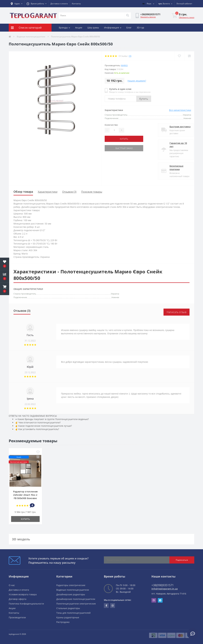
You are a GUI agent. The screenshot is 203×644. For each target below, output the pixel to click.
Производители (17, 617)
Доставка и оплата (59, 4)
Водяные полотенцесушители (31, 37)
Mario (124, 65)
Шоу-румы (93, 28)
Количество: (111, 125)
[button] (17, 4)
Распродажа (63, 622)
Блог (129, 28)
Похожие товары (92, 192)
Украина (115, 294)
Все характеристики (180, 110)
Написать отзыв (177, 312)
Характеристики (48, 192)
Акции (79, 28)
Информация (113, 28)
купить (124, 139)
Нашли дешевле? (137, 81)
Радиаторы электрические (71, 585)
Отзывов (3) (69, 192)
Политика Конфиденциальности (26, 604)
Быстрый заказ (124, 148)
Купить (144, 99)
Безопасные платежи (174, 168)
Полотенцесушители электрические (76, 604)
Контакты (76, 4)
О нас (12, 585)
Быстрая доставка (177, 127)
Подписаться (182, 560)
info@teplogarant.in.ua (165, 589)
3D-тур (141, 28)
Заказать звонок (148, 17)
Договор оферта (18, 599)
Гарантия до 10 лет (176, 145)
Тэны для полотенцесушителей (73, 613)
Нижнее (115, 297)
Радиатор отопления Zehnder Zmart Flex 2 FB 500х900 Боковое (25, 495)
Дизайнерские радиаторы (71, 594)
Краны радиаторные (68, 617)
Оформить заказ (187, 17)
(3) (130, 56)
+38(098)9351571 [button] (163, 585)
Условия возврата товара (23, 594)
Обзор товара (23, 192)
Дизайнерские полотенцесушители (76, 599)
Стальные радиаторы (68, 608)
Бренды (64, 28)
